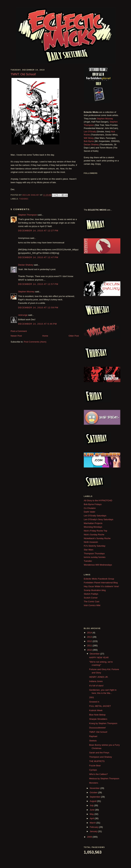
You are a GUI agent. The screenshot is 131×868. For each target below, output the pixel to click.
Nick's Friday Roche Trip (95, 531)
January (94, 831)
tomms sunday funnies (95, 557)
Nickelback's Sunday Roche (97, 538)
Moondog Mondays (93, 527)
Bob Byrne (89, 141)
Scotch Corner (91, 598)
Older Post (74, 336)
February (94, 827)
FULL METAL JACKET (100, 706)
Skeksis (93, 741)
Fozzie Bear (95, 766)
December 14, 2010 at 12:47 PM (38, 257)
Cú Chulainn (90, 508)
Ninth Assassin (91, 542)
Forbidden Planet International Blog (101, 583)
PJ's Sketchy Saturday (95, 546)
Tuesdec (24, 199)
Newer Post (16, 336)
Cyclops (93, 770)
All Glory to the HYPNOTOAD (98, 500)
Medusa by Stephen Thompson (104, 779)
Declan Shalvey (26, 265)
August (93, 801)
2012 (90, 641)
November (95, 788)
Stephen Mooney (26, 292)
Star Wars (89, 550)
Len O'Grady (90, 132)
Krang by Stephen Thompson (103, 723)
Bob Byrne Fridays (93, 504)
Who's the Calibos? (98, 774)
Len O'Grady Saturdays (95, 516)
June (92, 810)
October (94, 792)
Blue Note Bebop (97, 715)
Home (45, 336)
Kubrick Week (96, 710)
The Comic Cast (92, 602)
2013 (90, 637)
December (95, 654)
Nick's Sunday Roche (94, 535)
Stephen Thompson (28, 215)
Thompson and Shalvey (100, 757)
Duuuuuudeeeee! (97, 728)
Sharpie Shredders (98, 719)
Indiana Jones (96, 681)
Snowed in (94, 702)
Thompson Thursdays (94, 553)
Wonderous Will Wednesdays (98, 565)
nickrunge (23, 315)
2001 (92, 697)
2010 (90, 650)
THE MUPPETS (97, 761)
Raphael (93, 736)
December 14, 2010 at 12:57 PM (38, 284)
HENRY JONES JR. (99, 677)
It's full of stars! (96, 686)
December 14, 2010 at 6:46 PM (37, 324)
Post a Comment (19, 331)
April (92, 818)
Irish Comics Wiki (92, 605)
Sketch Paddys (91, 594)
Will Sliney (89, 138)
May (92, 814)
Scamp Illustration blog (95, 590)
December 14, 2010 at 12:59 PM (38, 308)
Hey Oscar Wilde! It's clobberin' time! (101, 586)
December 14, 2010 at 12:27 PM (38, 231)
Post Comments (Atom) (35, 342)
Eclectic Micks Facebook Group (99, 579)
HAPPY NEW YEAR (99, 658)
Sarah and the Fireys (99, 753)
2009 (90, 837)
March (93, 823)
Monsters (94, 783)
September (95, 797)
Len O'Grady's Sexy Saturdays (98, 519)
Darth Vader (90, 512)
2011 (90, 646)
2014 (90, 633)
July (92, 805)
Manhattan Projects (93, 523)
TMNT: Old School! (98, 732)
